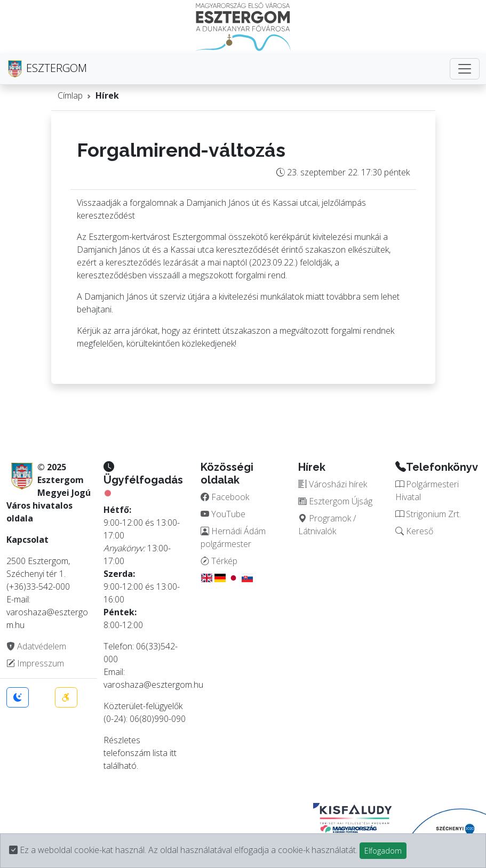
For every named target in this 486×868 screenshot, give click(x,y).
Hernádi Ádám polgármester (233, 537)
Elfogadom (383, 851)
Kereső (414, 531)
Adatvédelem (36, 646)
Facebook (225, 497)
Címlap (70, 95)
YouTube (223, 514)
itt (173, 753)
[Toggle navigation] (465, 69)
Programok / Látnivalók (327, 525)
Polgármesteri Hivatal (427, 491)
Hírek (107, 95)
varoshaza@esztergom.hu (153, 685)
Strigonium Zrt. (428, 514)
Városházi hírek (333, 484)
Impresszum (35, 663)
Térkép (219, 561)
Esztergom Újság (335, 501)
